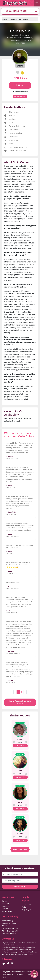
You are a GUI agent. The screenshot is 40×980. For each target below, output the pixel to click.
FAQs (24, 907)
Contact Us (26, 904)
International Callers (23, 974)
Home (5, 19)
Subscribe (20, 887)
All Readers (13, 19)
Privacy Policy (7, 921)
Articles (5, 909)
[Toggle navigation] (37, 3)
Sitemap (5, 977)
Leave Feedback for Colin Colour (20, 702)
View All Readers (20, 849)
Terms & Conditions (10, 928)
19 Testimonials (20, 92)
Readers (5, 906)
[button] (20, 11)
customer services (9, 952)
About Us (5, 904)
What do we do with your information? (10, 932)
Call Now (20, 85)
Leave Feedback (20, 96)
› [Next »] (25, 692)
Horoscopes (7, 911)
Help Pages (26, 910)
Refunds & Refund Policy (9, 924)
